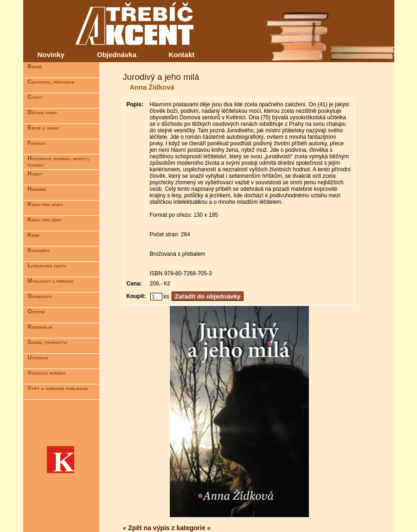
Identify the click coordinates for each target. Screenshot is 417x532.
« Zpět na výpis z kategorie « (167, 528)
